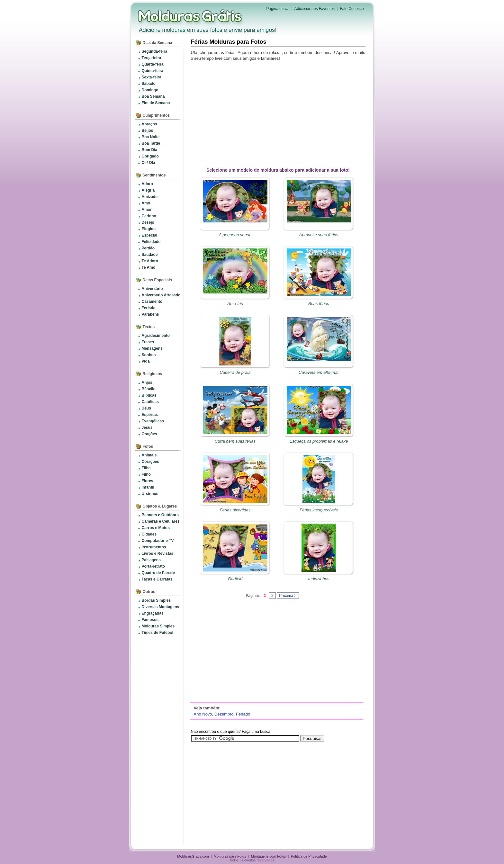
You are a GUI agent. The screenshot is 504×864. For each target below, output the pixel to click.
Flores (148, 481)
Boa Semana (153, 96)
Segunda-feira (155, 51)
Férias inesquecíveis (319, 510)
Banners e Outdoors (160, 515)
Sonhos (149, 355)
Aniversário (152, 289)
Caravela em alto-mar (319, 372)
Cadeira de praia (235, 372)
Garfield (235, 579)
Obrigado (150, 156)
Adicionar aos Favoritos (315, 9)
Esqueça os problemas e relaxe (319, 441)
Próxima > (288, 596)
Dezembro (224, 714)
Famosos (150, 620)
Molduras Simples (158, 626)
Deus (146, 408)
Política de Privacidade (309, 856)
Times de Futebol (157, 633)
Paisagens (151, 560)
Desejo (148, 222)
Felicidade (151, 242)
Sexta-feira (152, 77)
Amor (147, 210)
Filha (146, 468)
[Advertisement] (279, 113)
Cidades (149, 534)
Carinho (149, 216)
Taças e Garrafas (157, 579)
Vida (146, 361)
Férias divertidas (235, 510)
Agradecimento (156, 336)
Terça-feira (151, 58)
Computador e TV (158, 541)
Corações (151, 462)
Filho (146, 474)
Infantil (148, 487)
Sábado (149, 84)
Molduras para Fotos (191, 16)
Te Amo (149, 267)
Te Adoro (150, 261)
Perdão (148, 248)
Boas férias (319, 304)
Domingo (150, 90)
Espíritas (150, 415)
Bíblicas (149, 395)
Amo (146, 203)
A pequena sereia (235, 235)
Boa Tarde (151, 143)
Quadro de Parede (158, 573)
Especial (150, 235)
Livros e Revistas (158, 553)
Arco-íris (235, 304)
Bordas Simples (156, 600)
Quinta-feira (153, 71)
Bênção (149, 389)
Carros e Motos (156, 528)
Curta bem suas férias (235, 441)
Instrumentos (154, 547)
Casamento (152, 301)
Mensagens (152, 348)
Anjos (147, 382)
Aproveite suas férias (319, 235)
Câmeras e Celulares (161, 521)
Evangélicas (153, 421)
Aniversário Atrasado (161, 295)
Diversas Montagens (161, 607)
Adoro (147, 184)
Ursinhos (150, 494)
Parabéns (150, 314)
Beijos (148, 130)
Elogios (149, 229)
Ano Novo (203, 714)
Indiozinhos (319, 579)
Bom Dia (150, 150)
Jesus (147, 428)
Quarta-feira (153, 64)
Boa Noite (151, 137)
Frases (148, 342)
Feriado (149, 308)
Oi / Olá (148, 163)
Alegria (148, 190)
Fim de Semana (156, 103)
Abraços (149, 124)
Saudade (150, 255)
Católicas (150, 402)
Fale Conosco (352, 9)
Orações (149, 434)
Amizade (150, 197)
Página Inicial (278, 9)
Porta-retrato (153, 566)
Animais (149, 455)
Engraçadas (153, 613)
